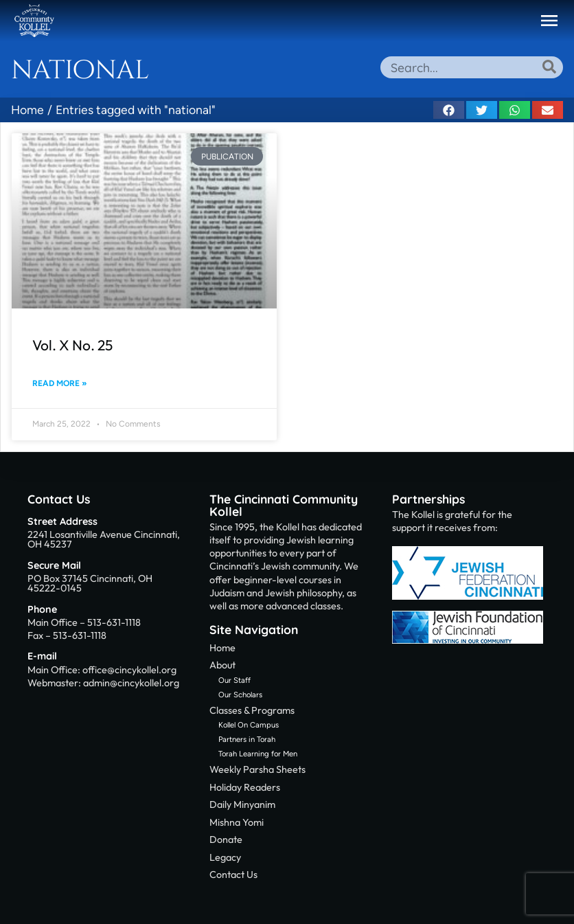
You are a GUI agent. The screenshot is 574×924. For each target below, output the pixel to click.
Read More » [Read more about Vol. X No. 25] (60, 383)
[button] (549, 21)
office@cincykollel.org (129, 670)
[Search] (549, 67)
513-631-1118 (114, 622)
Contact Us (59, 499)
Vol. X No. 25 (72, 345)
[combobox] (472, 67)
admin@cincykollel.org (131, 683)
